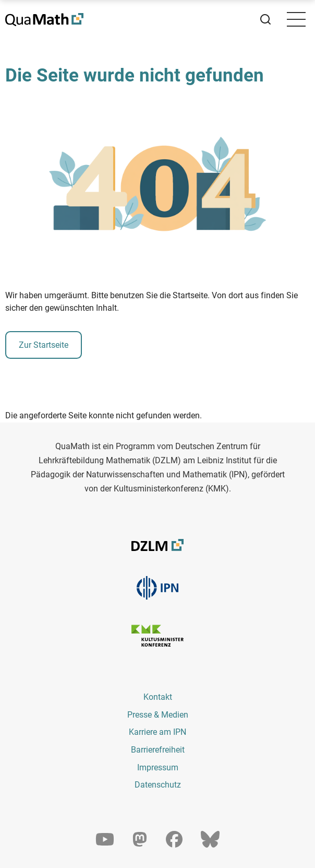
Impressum (158, 767)
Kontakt (158, 697)
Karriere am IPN (158, 732)
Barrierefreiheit (158, 750)
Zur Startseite (44, 345)
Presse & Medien (158, 715)
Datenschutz (158, 785)
